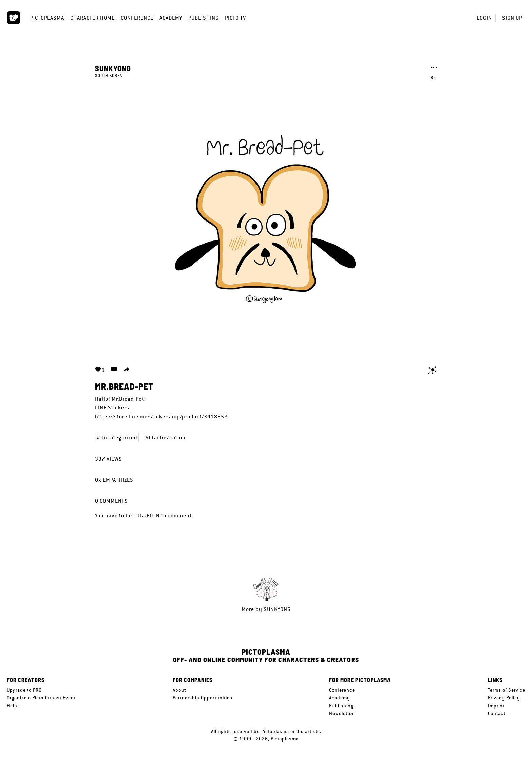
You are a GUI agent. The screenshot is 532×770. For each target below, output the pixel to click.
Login (484, 18)
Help (12, 706)
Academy (171, 18)
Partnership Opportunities (203, 698)
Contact (497, 713)
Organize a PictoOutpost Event (41, 698)
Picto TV (235, 18)
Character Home (92, 18)
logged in (147, 515)
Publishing (204, 18)
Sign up (512, 18)
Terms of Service (507, 690)
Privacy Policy (504, 698)
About (179, 690)
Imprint (496, 706)
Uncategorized (119, 437)
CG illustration (167, 437)
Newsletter (341, 713)
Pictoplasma (47, 18)
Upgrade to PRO (24, 690)
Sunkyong (113, 68)
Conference (137, 18)
